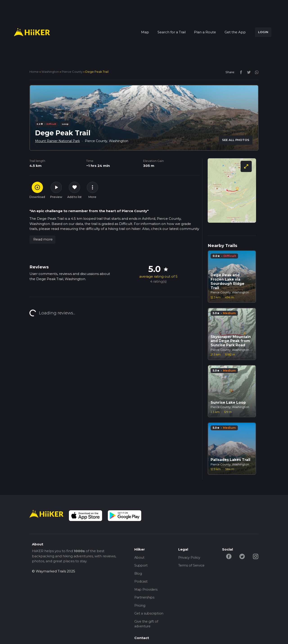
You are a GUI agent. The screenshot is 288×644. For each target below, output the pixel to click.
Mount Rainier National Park (59, 141)
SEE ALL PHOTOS (236, 140)
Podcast (141, 583)
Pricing (140, 608)
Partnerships (145, 600)
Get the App (235, 32)
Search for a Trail (172, 32)
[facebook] (240, 72)
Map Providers (147, 591)
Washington (50, 72)
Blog (138, 575)
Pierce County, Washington (111, 141)
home (34, 72)
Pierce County (72, 72)
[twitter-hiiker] (243, 556)
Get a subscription (150, 617)
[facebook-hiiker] (229, 556)
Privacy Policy (190, 558)
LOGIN (263, 32)
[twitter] (248, 72)
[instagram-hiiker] (257, 556)
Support (141, 566)
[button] (42, 240)
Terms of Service (192, 566)
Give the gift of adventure (147, 628)
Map (145, 32)
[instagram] (255, 72)
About (140, 558)
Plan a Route (205, 32)
